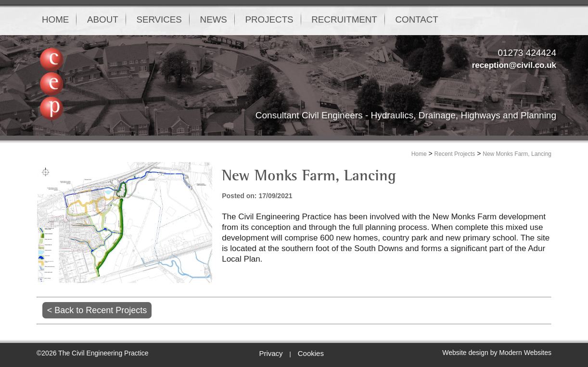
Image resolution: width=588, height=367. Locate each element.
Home (419, 154)
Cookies (311, 353)
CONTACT (457, 20)
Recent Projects (455, 154)
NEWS (235, 20)
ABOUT (111, 20)
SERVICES (174, 20)
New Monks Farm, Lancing (517, 154)
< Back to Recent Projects (97, 310)
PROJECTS (297, 20)
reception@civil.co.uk (514, 65)
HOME (58, 20)
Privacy (271, 353)
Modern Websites (525, 353)
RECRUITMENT (378, 20)
